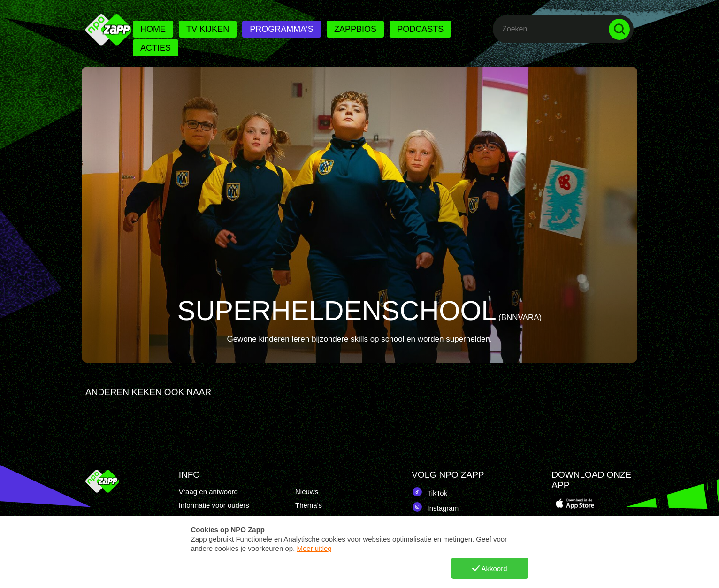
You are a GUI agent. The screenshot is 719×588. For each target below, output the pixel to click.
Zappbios (355, 29)
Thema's (309, 505)
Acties (156, 48)
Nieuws (307, 492)
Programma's (281, 29)
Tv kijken (208, 29)
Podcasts (420, 29)
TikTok (429, 492)
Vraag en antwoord (208, 492)
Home (153, 29)
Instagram (435, 507)
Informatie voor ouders (214, 505)
